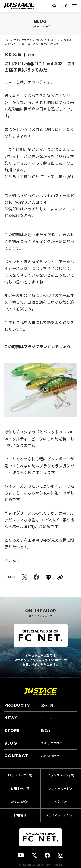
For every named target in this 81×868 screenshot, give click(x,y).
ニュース (47, 718)
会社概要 (61, 802)
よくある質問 (20, 802)
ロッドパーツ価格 (20, 775)
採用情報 (20, 815)
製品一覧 (47, 705)
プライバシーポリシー (61, 815)
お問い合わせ (50, 756)
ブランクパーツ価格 (61, 775)
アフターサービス (61, 788)
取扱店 (46, 731)
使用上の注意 (20, 788)
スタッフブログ (52, 743)
